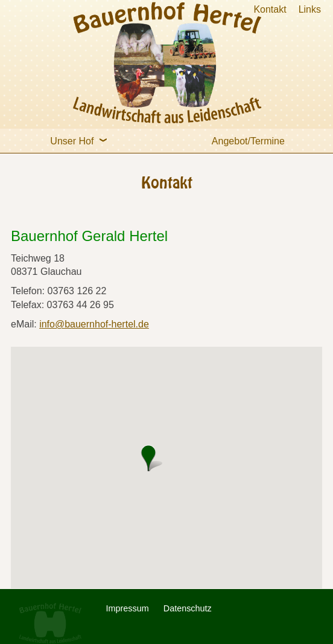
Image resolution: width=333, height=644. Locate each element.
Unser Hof (81, 137)
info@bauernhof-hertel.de (94, 324)
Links (310, 9)
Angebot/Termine (248, 141)
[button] (151, 458)
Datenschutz (188, 608)
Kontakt (270, 9)
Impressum (128, 608)
